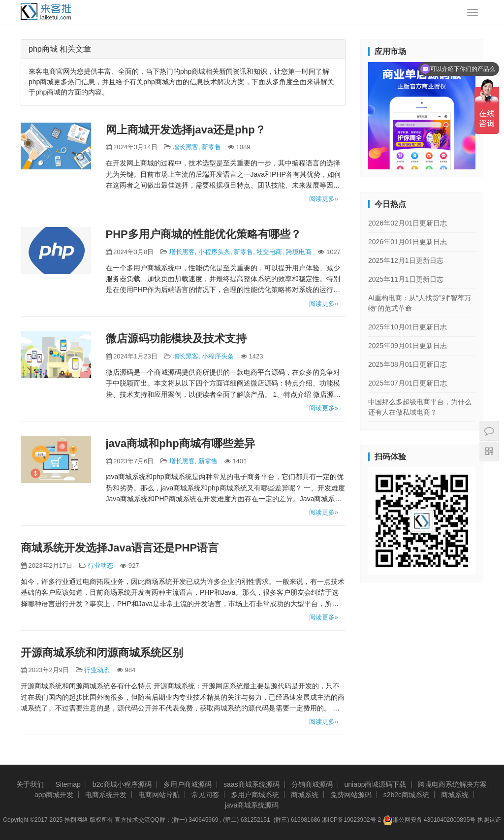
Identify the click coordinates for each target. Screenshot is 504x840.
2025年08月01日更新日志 (408, 364)
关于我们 (30, 784)
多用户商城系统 (255, 795)
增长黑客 (186, 147)
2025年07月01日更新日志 (408, 383)
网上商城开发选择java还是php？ (186, 130)
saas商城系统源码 (252, 784)
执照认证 (489, 820)
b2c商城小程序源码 (122, 784)
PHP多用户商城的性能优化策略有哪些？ (204, 234)
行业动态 (100, 565)
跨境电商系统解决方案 (452, 784)
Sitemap (68, 784)
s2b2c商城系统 (406, 795)
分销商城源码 (312, 784)
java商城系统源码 (252, 805)
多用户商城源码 (188, 784)
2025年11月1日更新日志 (406, 279)
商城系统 (305, 795)
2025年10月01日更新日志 (408, 327)
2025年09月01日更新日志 (408, 346)
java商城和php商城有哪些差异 (180, 443)
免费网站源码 (351, 795)
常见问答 (205, 795)
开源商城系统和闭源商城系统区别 (102, 653)
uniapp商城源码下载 (375, 784)
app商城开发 (54, 795)
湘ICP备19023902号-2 (351, 820)
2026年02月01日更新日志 (408, 223)
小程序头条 (214, 252)
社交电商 (269, 252)
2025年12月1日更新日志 (406, 260)
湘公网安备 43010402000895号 (429, 820)
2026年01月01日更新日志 (408, 242)
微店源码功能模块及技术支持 (176, 339)
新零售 (211, 147)
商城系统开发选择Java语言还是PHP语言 (120, 548)
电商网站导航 (159, 795)
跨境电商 (299, 252)
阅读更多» (324, 199)
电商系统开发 (106, 795)
